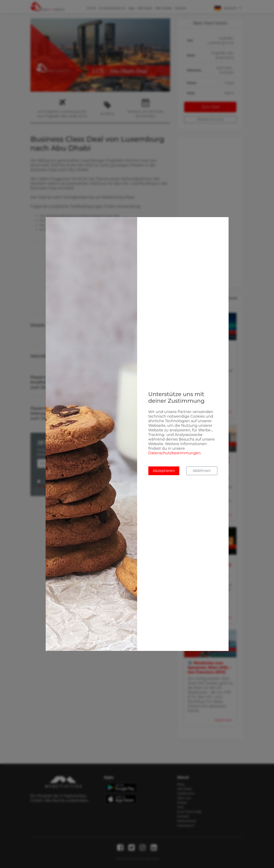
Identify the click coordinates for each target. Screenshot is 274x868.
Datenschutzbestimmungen (174, 453)
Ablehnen (202, 471)
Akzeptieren (164, 471)
